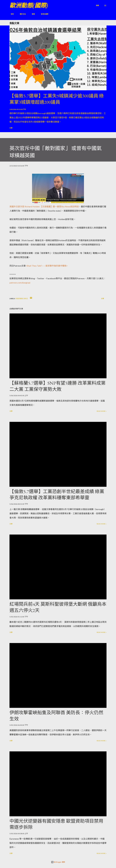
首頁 (11, 14)
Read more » (102, 411)
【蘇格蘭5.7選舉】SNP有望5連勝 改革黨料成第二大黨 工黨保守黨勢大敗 (58, 386)
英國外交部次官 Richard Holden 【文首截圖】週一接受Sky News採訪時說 (44, 206)
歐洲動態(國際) (29, 5)
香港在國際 (43, 14)
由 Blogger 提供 (58, 862)
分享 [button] (11, 128)
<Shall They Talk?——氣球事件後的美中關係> (47, 266)
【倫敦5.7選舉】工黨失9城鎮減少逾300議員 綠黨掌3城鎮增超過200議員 (57, 99)
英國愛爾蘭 (19, 299)
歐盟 (32, 14)
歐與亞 (26, 299)
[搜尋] (97, 5)
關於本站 (22, 14)
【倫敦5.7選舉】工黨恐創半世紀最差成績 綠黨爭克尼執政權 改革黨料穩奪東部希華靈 (57, 495)
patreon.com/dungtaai (20, 283)
